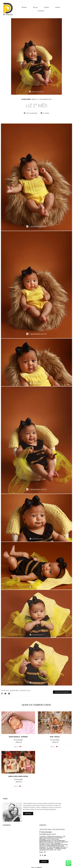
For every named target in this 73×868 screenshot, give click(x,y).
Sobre (58, 7)
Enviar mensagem (46, 831)
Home (24, 7)
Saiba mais (28, 812)
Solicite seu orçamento (62, 692)
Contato (41, 11)
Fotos (35, 7)
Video (47, 7)
